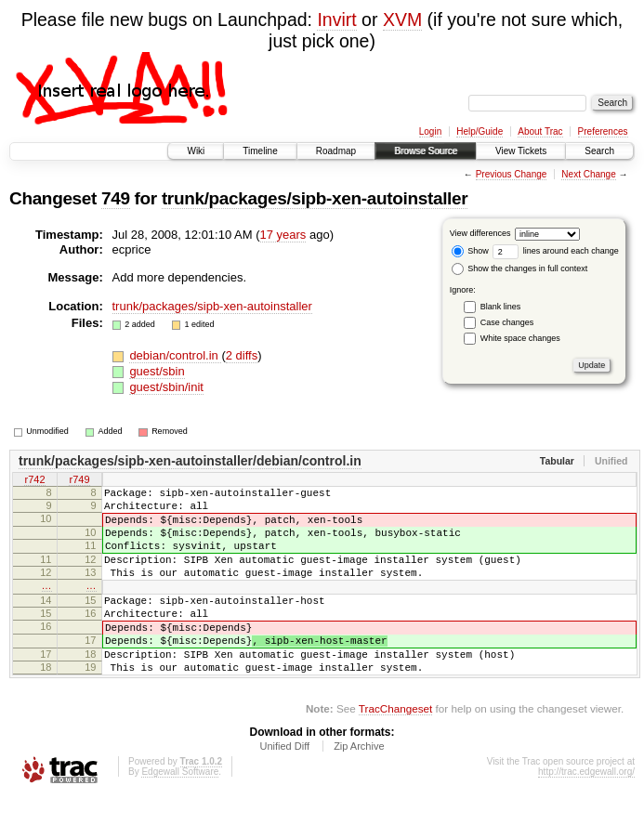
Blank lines (501, 307)
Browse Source (426, 151)
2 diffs (242, 355)
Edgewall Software (180, 813)
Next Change (588, 174)
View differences (480, 233)
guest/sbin (157, 371)
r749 (79, 480)
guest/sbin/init (166, 387)
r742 (34, 480)
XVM (402, 20)
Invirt (336, 20)
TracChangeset (395, 750)
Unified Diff (284, 788)
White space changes (520, 338)
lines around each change (556, 251)
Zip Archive (359, 788)
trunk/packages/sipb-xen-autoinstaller (315, 198)
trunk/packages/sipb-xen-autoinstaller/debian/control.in (190, 461)
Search (599, 151)
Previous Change (512, 174)
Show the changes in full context (520, 268)
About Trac (540, 131)
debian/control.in (175, 355)
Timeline (260, 151)
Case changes (507, 322)
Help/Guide (480, 131)
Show (470, 251)
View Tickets (521, 151)
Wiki (196, 151)
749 (116, 198)
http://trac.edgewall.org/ (586, 813)
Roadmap (336, 151)
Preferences (603, 131)
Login (430, 131)
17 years (283, 235)
